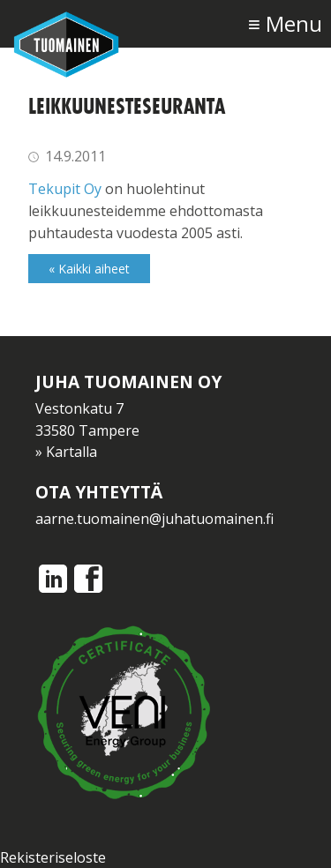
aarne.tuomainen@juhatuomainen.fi (154, 519)
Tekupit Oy (65, 189)
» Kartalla (66, 452)
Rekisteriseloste (53, 857)
